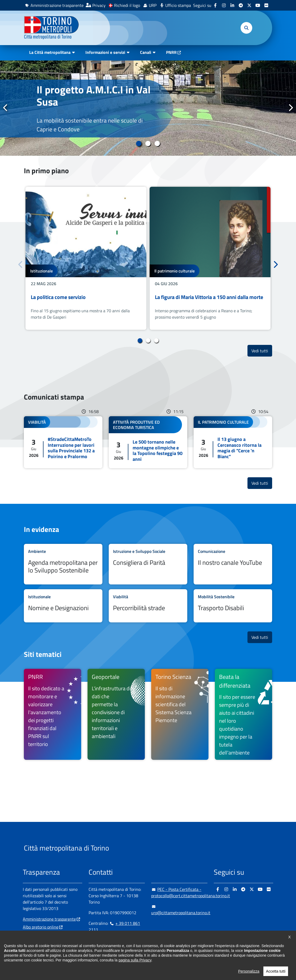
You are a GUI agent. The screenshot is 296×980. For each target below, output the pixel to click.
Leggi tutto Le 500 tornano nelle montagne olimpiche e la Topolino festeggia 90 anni (148, 442)
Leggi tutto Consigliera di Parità (148, 564)
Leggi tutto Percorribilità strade (148, 606)
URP (153, 5)
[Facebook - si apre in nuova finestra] (215, 5)
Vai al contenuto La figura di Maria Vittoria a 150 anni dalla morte (210, 258)
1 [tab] (139, 144)
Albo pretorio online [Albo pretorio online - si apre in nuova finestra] (41, 927)
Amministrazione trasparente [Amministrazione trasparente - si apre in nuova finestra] (57, 5)
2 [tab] (148, 144)
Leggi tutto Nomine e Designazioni (63, 606)
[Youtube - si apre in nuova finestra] (258, 5)
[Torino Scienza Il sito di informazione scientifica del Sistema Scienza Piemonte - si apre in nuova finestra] (180, 714)
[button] (246, 28)
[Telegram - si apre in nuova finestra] (241, 5)
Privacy (99, 5)
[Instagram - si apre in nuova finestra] (224, 5)
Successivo (290, 108)
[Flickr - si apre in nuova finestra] (266, 5)
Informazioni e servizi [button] (105, 52)
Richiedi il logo (127, 5)
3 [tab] (157, 144)
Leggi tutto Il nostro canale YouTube (233, 564)
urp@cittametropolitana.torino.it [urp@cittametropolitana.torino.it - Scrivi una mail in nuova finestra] (181, 909)
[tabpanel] (148, 108)
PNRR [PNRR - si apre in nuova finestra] (171, 52)
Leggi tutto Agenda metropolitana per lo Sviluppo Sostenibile (63, 564)
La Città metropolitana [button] (50, 52)
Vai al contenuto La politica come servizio (86, 258)
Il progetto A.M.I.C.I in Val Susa (94, 96)
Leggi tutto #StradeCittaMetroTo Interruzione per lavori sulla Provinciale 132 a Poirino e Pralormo (63, 442)
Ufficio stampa (178, 5)
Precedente (6, 108)
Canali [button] (146, 52)
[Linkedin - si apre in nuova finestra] (232, 5)
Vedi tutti (262, 351)
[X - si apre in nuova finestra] (249, 5)
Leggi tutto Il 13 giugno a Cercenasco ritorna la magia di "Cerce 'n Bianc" (233, 442)
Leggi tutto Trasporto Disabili (233, 606)
